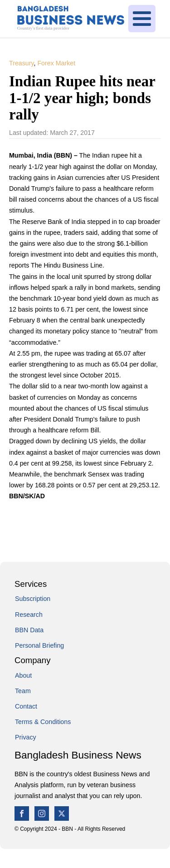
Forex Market (56, 63)
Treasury (22, 63)
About (23, 675)
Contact (26, 706)
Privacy (26, 737)
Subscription (33, 599)
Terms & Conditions (43, 722)
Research (29, 615)
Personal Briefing (39, 645)
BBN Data (29, 630)
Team (23, 691)
